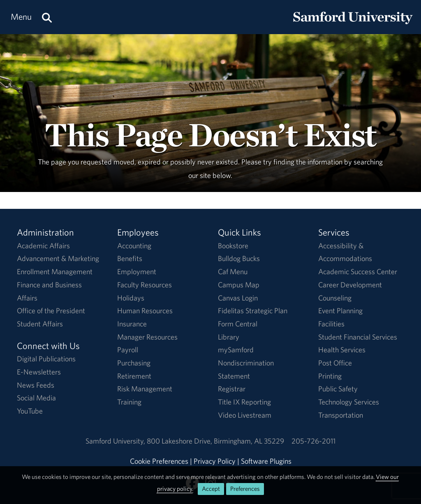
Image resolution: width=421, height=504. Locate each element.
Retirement (134, 376)
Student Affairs (40, 324)
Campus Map (239, 285)
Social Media (36, 398)
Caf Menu (233, 272)
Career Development (350, 285)
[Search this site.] (47, 17)
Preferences (245, 489)
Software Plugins (266, 461)
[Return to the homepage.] (353, 25)
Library (229, 337)
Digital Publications (46, 359)
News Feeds (36, 385)
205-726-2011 (313, 441)
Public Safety (338, 389)
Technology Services (349, 402)
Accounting (134, 246)
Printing (330, 376)
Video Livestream (245, 415)
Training (129, 402)
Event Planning (340, 311)
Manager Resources (147, 337)
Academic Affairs (43, 246)
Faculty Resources (145, 285)
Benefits (130, 258)
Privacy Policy (215, 461)
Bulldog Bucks (239, 258)
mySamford (236, 350)
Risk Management (145, 389)
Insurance (132, 324)
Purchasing (134, 363)
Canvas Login (238, 298)
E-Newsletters (39, 372)
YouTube (30, 411)
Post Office (335, 363)
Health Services (342, 350)
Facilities (331, 324)
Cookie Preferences (159, 461)
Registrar (232, 389)
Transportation (341, 415)
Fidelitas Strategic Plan (253, 311)
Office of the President (51, 311)
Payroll (128, 350)
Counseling (335, 298)
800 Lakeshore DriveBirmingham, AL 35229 (215, 441)
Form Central (238, 324)
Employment (137, 272)
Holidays (131, 298)
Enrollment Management (55, 272)
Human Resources (145, 311)
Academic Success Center (358, 272)
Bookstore (233, 246)
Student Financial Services (358, 337)
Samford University (116, 441)
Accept (211, 489)
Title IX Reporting (244, 402)
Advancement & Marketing (58, 258)
